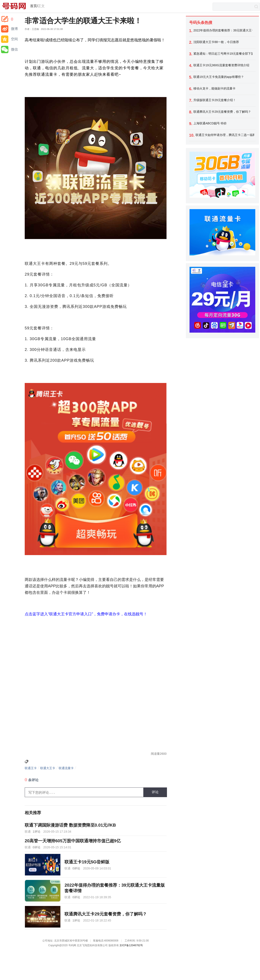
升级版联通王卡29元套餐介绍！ (215, 100)
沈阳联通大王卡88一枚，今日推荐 (216, 42)
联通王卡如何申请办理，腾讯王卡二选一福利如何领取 (225, 135)
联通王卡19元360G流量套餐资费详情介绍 (221, 65)
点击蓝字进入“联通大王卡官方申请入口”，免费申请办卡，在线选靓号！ (86, 614)
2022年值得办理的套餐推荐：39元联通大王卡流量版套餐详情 (223, 30)
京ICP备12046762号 (131, 945)
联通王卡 (31, 768)
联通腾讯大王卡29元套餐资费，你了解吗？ (222, 112)
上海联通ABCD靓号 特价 (210, 123)
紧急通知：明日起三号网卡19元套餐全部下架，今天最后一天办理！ (223, 54)
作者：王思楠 (32, 29)
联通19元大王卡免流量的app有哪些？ (219, 77)
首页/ (34, 6)
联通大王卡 (48, 768)
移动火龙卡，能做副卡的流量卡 (214, 88)
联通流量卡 (66, 768)
